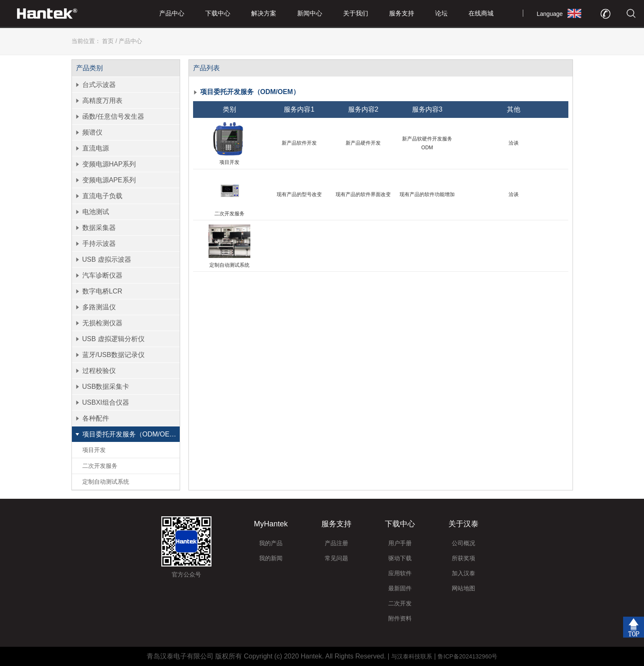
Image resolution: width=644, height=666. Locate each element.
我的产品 (271, 543)
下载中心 (218, 13)
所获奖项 (463, 558)
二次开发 (400, 603)
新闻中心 (310, 13)
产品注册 (336, 543)
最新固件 (400, 588)
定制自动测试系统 (106, 482)
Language (550, 14)
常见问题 (336, 558)
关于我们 (356, 13)
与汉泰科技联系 (412, 656)
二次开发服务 (100, 466)
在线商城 (481, 13)
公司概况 (463, 543)
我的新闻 (271, 558)
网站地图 (463, 588)
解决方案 (264, 13)
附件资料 (400, 618)
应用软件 (400, 573)
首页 (108, 41)
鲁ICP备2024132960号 (467, 656)
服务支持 (402, 13)
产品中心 (172, 13)
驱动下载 (400, 558)
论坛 (441, 13)
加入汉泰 (463, 573)
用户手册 (400, 543)
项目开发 (94, 450)
